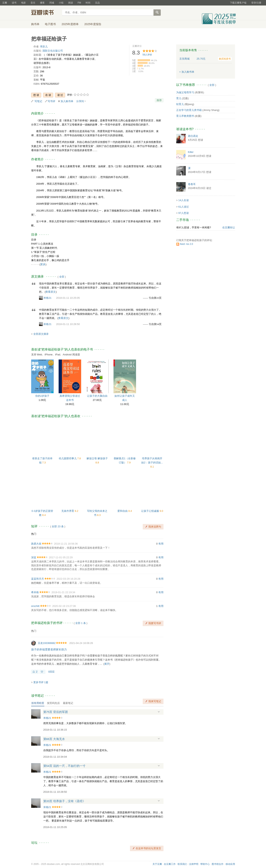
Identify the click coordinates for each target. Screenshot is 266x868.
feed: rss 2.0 (187, 244)
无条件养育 (68, 511)
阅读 (71, 3)
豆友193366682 (47, 643)
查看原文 (51, 292)
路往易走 (193, 136)
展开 (107, 664)
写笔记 (38, 101)
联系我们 (182, 864)
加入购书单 (67, 101)
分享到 (80, 101)
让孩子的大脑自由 (97, 396)
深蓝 (34, 557)
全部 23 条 (58, 526)
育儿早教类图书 (185, 116)
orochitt (35, 606)
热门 (34, 534)
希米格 (35, 592)
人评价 (147, 55)
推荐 (159, 100)
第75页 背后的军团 (56, 712)
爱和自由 (123, 511)
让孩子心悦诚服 (150, 511)
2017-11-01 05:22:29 (61, 557)
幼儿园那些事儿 (68, 458)
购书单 (35, 24)
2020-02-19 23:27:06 (64, 606)
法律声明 (194, 864)
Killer (191, 152)
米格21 (47, 298)
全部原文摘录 (41, 334)
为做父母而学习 (185, 92)
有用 (161, 544)
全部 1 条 (80, 623)
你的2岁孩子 (42, 396)
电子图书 (50, 24)
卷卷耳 (192, 184)
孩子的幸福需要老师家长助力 (49, 649)
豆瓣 (5, 3)
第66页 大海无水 (54, 739)
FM (79, 3)
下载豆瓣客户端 (238, 3)
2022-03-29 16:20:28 (69, 579)
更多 (43, 264)
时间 (88, 3)
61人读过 (184, 207)
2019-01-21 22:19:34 (63, 592)
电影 (24, 3)
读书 (14, 3)
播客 (42, 3)
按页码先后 (53, 703)
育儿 (179, 98)
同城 (52, 3)
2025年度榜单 (70, 24)
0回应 (51, 672)
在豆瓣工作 (170, 864)
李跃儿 (44, 47)
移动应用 (230, 864)
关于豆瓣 (157, 864)
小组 (61, 3)
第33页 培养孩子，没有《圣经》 (64, 801)
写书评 (51, 101)
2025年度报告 (93, 24)
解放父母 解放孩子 (97, 458)
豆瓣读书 (45, 13)
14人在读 (184, 200)
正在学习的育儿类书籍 (189, 110)
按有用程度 (38, 703)
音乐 (33, 3)
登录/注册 (256, 3)
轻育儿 (180, 104)
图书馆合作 (218, 864)
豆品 (97, 3)
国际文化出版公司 (53, 51)
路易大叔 (36, 544)
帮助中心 (205, 864)
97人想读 (184, 213)
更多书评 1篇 (41, 682)
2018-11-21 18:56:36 (66, 544)
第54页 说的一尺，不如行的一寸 (64, 766)
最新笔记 (68, 703)
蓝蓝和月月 (38, 579)
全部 (62, 277)
